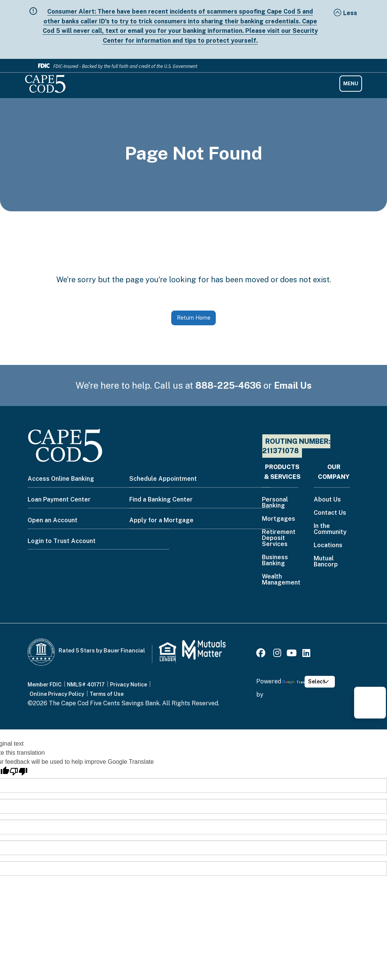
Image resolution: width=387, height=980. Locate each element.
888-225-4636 (228, 385)
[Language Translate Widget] (320, 682)
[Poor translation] (19, 772)
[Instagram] (277, 654)
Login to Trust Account (62, 541)
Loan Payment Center (59, 499)
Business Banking (275, 561)
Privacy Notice (128, 685)
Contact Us (330, 513)
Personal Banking (275, 503)
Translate (298, 682)
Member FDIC (45, 685)
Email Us (293, 385)
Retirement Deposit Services (279, 538)
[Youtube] (292, 654)
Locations (328, 545)
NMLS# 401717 (86, 685)
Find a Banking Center (161, 499)
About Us (327, 500)
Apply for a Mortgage (161, 520)
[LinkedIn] (306, 654)
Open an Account (53, 520)
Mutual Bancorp (326, 562)
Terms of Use (107, 694)
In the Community (330, 529)
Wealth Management (281, 580)
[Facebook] (262, 654)
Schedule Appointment (163, 479)
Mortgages (279, 519)
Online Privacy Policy (57, 694)
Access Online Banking (61, 479)
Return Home (194, 318)
